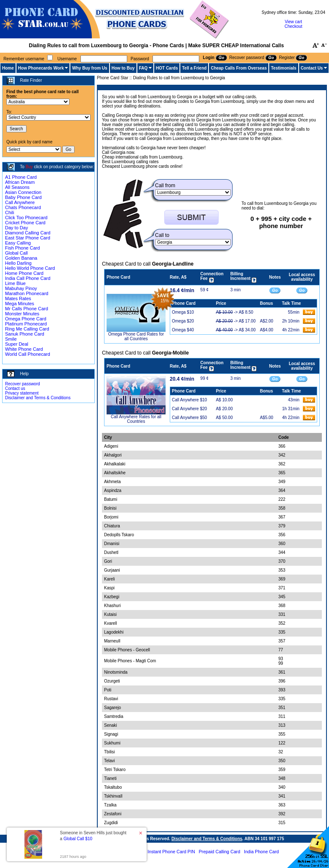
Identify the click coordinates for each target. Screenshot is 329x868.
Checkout (293, 26)
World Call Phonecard (28, 354)
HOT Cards (167, 68)
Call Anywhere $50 (189, 418)
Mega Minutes (20, 304)
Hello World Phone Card (30, 268)
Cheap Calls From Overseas (239, 68)
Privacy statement (22, 393)
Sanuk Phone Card (25, 334)
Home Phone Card (24, 273)
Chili (9, 212)
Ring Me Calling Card (27, 329)
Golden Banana (21, 258)
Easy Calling (18, 243)
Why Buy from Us (90, 68)
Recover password (23, 384)
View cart (293, 22)
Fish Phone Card (23, 248)
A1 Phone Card (21, 177)
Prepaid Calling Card (219, 852)
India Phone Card (261, 852)
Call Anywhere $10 (189, 400)
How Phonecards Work (41, 68)
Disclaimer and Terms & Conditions (38, 398)
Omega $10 (183, 312)
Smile (11, 339)
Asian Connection (23, 192)
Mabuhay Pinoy (21, 288)
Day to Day (16, 228)
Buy (29, 167)
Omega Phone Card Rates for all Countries (136, 336)
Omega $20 (183, 321)
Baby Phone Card (23, 197)
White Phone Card (24, 349)
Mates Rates (18, 298)
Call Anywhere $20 (189, 409)
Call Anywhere (20, 202)
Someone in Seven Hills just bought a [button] (93, 836)
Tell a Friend (194, 68)
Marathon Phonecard (27, 293)
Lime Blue (15, 283)
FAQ (143, 68)
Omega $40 (183, 330)
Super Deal (17, 344)
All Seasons (17, 187)
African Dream (20, 182)
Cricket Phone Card (25, 223)
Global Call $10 (78, 839)
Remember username (24, 59)
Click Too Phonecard (26, 218)
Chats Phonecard (23, 207)
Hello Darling (18, 263)
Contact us (15, 388)
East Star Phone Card (28, 238)
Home (8, 68)
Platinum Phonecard (26, 324)
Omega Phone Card (26, 319)
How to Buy (123, 68)
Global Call (16, 253)
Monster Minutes (22, 314)
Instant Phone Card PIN (171, 852)
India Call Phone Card (28, 278)
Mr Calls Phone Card (27, 309)
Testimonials (284, 68)
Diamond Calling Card (28, 233)
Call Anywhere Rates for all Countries (136, 419)
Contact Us (312, 68)
